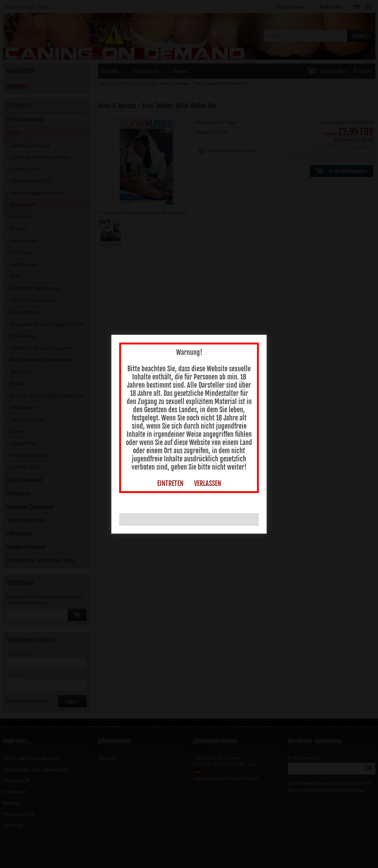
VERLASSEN (205, 459)
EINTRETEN (167, 459)
